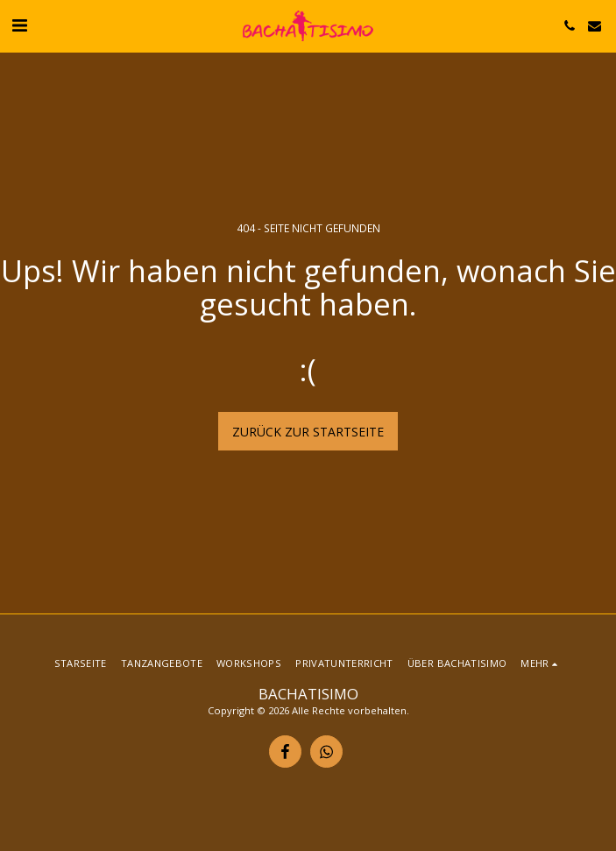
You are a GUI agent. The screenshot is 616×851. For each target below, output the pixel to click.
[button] (19, 25)
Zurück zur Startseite (308, 432)
